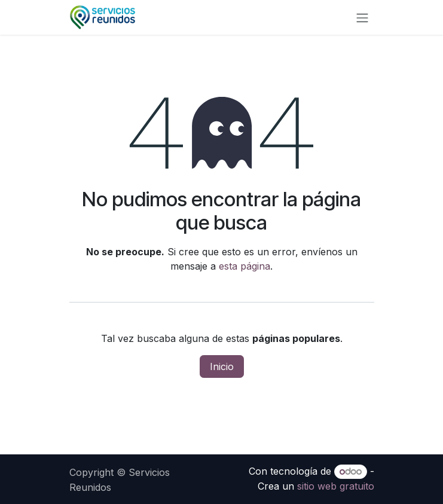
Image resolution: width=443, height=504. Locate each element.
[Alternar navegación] (362, 17)
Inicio (222, 366)
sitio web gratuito (336, 486)
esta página (245, 266)
